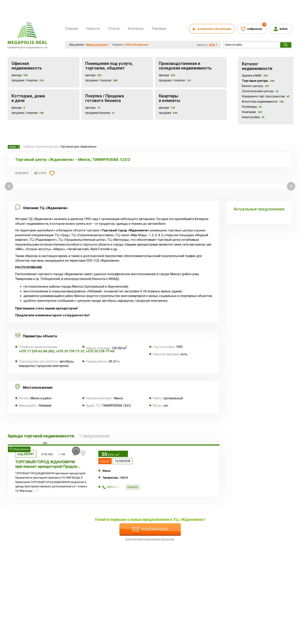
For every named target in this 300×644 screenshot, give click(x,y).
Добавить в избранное (52, 173)
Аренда (17, 75)
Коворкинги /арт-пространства (266, 96)
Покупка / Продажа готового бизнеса (105, 98)
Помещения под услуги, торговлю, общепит (109, 66)
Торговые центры (258, 81)
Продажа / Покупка (24, 80)
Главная (72, 29)
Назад (14, 147)
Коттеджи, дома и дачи (28, 98)
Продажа (165, 113)
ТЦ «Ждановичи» (19, 449)
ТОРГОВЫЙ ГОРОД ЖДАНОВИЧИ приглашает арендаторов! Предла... (48, 464)
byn (212, 45)
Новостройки (253, 117)
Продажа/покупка (98, 113)
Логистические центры (260, 91)
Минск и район (96, 45)
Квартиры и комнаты (169, 98)
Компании (252, 112)
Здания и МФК (255, 76)
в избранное (76, 451)
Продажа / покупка (98, 80)
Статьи (114, 29)
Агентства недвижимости (263, 102)
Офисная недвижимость (27, 66)
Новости (93, 29)
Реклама (159, 29)
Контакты (136, 29)
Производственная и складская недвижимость (185, 66)
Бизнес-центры (256, 86)
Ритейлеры (252, 107)
